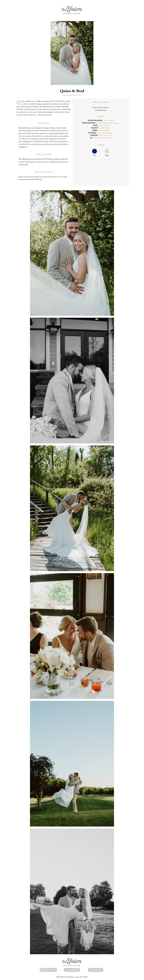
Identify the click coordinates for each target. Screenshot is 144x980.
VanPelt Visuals (108, 121)
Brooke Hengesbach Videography (108, 123)
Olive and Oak (103, 125)
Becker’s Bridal (104, 130)
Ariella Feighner (105, 128)
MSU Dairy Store (105, 135)
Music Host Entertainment (102, 138)
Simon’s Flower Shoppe (105, 133)
